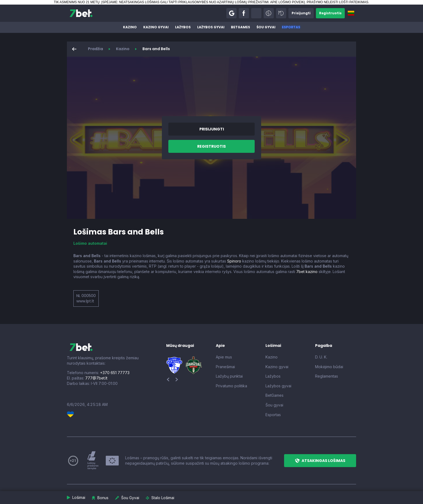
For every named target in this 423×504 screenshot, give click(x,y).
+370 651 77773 (115, 373)
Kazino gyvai (156, 27)
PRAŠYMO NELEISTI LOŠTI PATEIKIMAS (337, 2)
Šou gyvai (266, 27)
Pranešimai (225, 367)
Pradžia (95, 49)
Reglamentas (327, 376)
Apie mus (224, 357)
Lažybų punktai (229, 376)
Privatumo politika (231, 386)
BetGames (241, 27)
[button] (231, 13)
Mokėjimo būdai (329, 367)
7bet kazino (307, 272)
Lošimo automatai (90, 243)
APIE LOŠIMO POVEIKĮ (287, 2)
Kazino (130, 27)
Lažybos (183, 27)
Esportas (291, 27)
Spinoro (234, 261)
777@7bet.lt (96, 378)
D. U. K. (321, 357)
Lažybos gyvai (211, 27)
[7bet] (81, 13)
